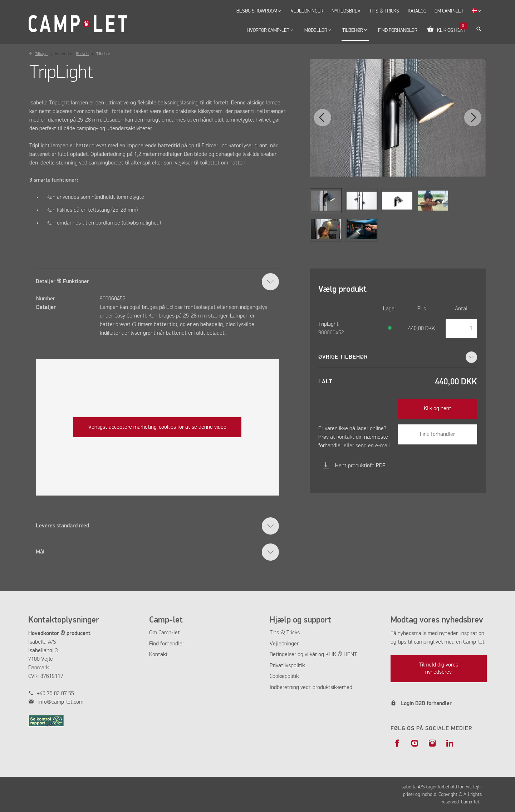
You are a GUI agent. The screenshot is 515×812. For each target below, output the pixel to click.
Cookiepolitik (284, 676)
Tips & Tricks (285, 633)
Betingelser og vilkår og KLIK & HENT (313, 655)
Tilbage (41, 54)
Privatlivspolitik (287, 666)
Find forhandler (437, 434)
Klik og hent (438, 409)
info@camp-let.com (61, 702)
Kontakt (158, 655)
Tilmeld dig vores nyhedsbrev (439, 669)
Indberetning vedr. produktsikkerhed (311, 688)
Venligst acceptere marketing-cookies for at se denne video (157, 427)
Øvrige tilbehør (398, 357)
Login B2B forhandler (426, 704)
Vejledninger (284, 644)
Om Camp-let (165, 633)
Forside (82, 54)
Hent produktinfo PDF (354, 466)
